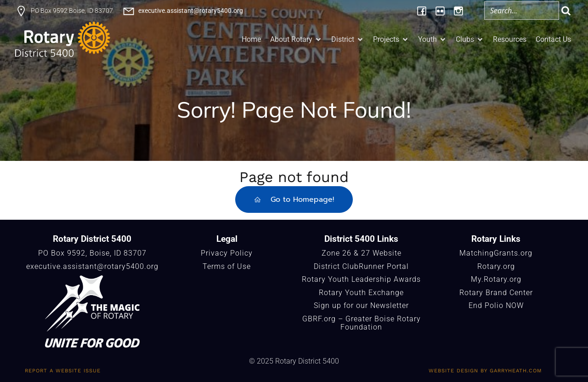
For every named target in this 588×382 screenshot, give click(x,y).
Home (251, 39)
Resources (510, 39)
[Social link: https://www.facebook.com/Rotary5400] (422, 11)
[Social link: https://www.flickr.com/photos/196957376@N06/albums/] (440, 11)
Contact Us (553, 39)
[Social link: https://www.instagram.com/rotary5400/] (458, 11)
